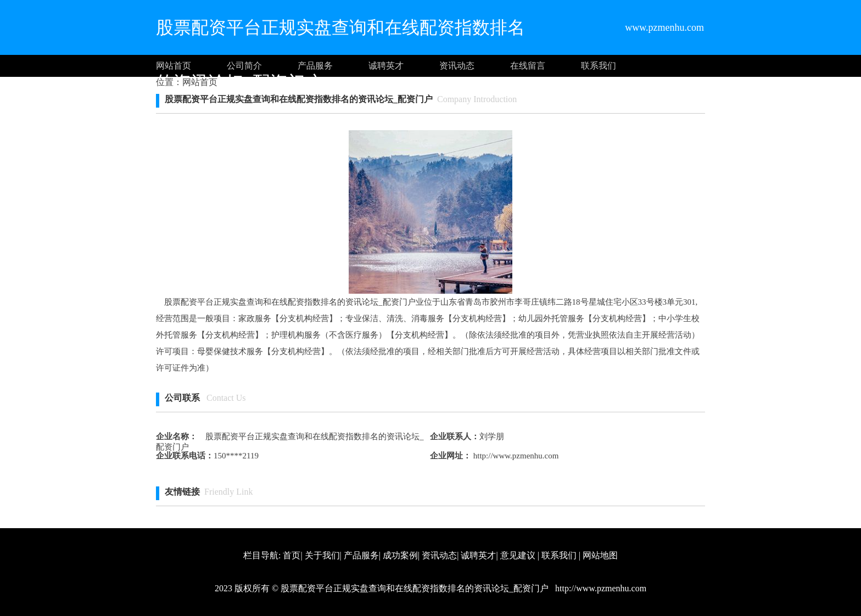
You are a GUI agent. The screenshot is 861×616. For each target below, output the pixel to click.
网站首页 (174, 66)
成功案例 (400, 555)
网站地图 (600, 555)
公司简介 (244, 66)
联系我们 (599, 66)
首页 (292, 555)
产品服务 (315, 66)
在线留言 (528, 66)
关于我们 (322, 555)
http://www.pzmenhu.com (515, 456)
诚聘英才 (386, 66)
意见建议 (518, 555)
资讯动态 (457, 66)
